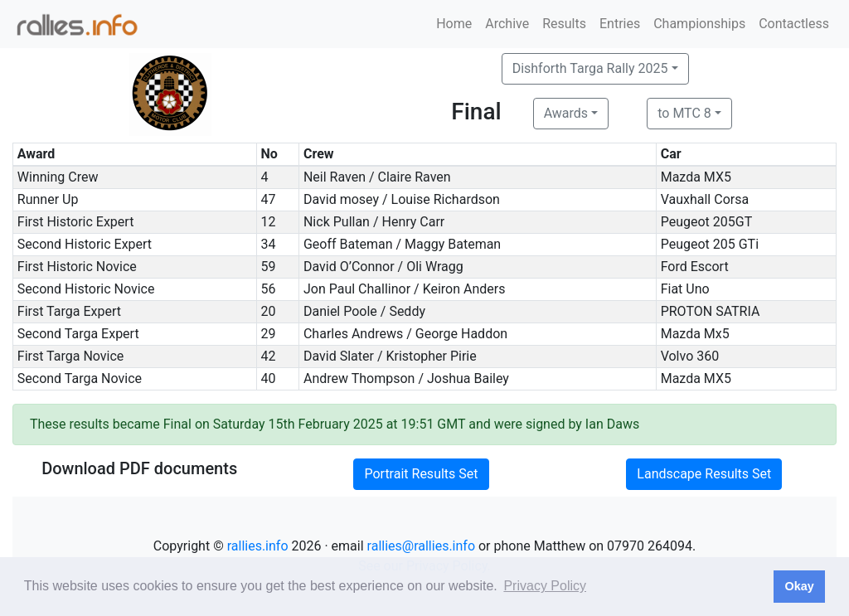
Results (564, 24)
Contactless (794, 24)
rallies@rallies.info (421, 546)
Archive (507, 24)
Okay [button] (799, 586)
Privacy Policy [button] (545, 586)
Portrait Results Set (421, 474)
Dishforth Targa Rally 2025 (590, 68)
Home (454, 24)
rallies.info (258, 546)
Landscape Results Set (704, 474)
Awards (566, 113)
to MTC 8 (684, 113)
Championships (699, 24)
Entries (620, 24)
